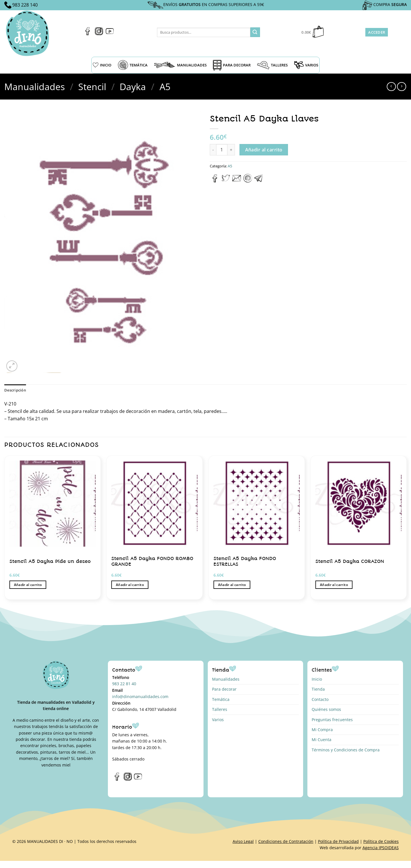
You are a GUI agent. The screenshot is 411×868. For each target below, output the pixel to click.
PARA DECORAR (232, 65)
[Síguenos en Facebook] (88, 34)
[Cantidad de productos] (222, 150)
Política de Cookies (381, 841)
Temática (221, 699)
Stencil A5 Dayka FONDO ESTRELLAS (245, 561)
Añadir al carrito (264, 150)
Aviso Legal (243, 841)
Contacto (320, 699)
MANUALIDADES (180, 65)
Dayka (133, 87)
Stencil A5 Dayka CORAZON (350, 561)
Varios (218, 720)
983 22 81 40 (124, 684)
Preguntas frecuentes (332, 720)
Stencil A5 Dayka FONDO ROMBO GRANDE (152, 561)
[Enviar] (255, 32)
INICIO (102, 65)
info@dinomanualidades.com (140, 696)
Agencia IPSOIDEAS (381, 848)
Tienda (318, 689)
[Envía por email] (237, 181)
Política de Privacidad (338, 841)
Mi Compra (322, 730)
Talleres (220, 709)
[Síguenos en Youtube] (110, 34)
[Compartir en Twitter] (226, 181)
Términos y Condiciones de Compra (346, 750)
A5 (165, 87)
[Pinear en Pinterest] (248, 181)
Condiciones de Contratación (286, 841)
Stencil (92, 87)
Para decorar (224, 689)
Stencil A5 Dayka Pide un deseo (50, 561)
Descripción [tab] (15, 390)
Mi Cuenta (322, 740)
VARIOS (306, 65)
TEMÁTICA (133, 65)
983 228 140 (25, 5)
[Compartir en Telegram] (259, 181)
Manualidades (35, 87)
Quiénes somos (326, 709)
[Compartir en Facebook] (215, 181)
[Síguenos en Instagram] (99, 34)
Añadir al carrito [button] (28, 585)
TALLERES (272, 65)
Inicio (317, 679)
